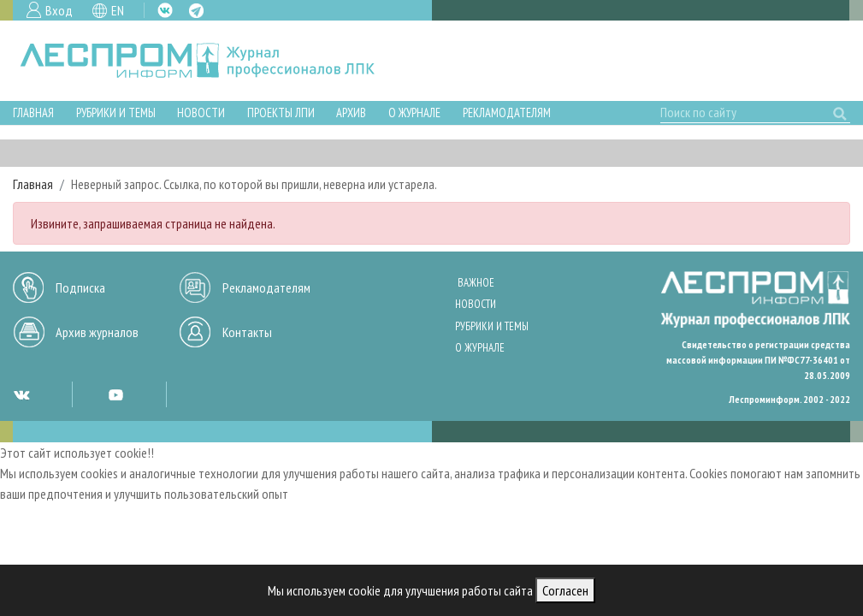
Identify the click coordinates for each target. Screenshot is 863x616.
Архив (351, 113)
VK (165, 10)
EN (118, 10)
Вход (59, 10)
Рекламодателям (507, 113)
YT (115, 394)
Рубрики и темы (116, 113)
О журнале (414, 113)
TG (196, 11)
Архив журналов (97, 332)
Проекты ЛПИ (281, 113)
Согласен (565, 590)
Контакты (247, 332)
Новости (201, 113)
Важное (476, 283)
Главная (33, 113)
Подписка (80, 287)
